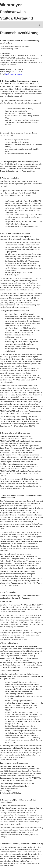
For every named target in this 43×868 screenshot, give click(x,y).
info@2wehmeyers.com (14, 74)
